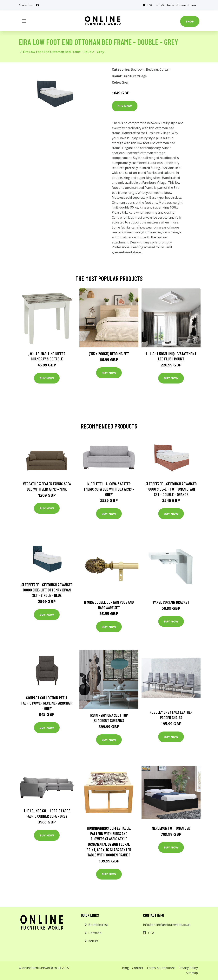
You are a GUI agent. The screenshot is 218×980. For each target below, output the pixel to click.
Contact (138, 968)
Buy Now (125, 106)
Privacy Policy (188, 968)
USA (150, 5)
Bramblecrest (98, 925)
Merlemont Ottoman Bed (171, 828)
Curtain (165, 69)
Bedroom (138, 69)
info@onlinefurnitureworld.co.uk (176, 5)
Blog (126, 968)
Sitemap (192, 973)
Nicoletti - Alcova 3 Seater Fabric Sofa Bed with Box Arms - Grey (109, 489)
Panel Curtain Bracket (171, 602)
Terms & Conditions (161, 968)
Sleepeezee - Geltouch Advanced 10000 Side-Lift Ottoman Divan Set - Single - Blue (47, 590)
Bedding (152, 69)
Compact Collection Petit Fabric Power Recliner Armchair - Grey (47, 703)
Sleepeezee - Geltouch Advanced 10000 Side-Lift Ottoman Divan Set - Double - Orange (171, 489)
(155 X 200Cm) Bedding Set (109, 354)
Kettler (93, 941)
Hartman (95, 933)
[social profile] (37, 5)
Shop (190, 21)
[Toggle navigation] (24, 21)
